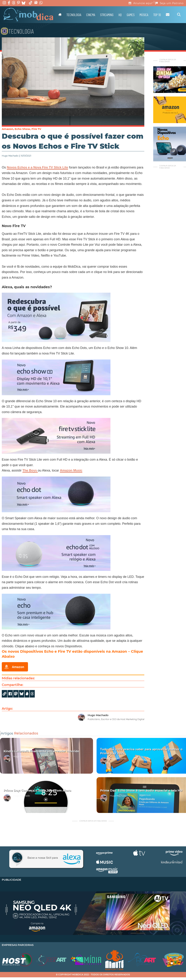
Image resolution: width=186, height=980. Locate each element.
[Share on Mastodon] (16, 694)
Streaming (107, 15)
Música (144, 15)
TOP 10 (157, 15)
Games (131, 15)
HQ (120, 15)
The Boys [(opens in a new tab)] (30, 470)
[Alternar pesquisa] (179, 15)
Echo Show (22, 129)
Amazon (7, 129)
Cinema (91, 15)
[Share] (22, 694)
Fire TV (36, 129)
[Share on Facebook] (10, 694)
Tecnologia (74, 15)
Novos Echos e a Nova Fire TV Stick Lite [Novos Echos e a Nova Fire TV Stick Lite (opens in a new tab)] (37, 167)
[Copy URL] (4, 694)
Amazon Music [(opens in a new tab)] (71, 470)
